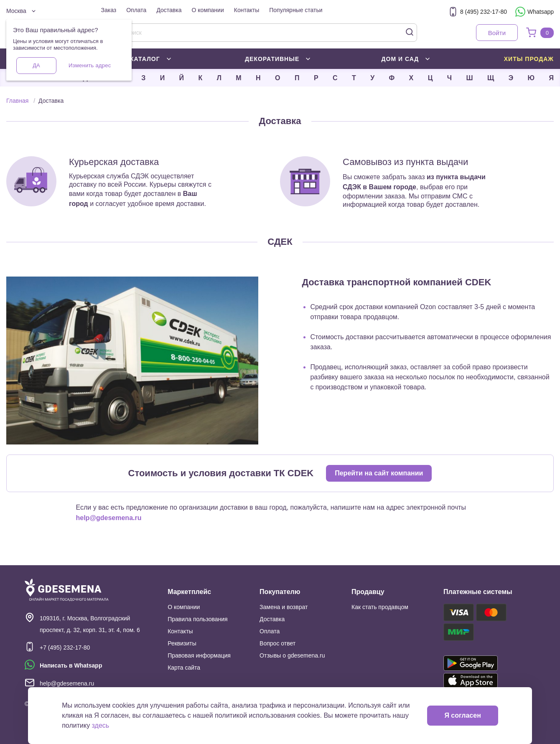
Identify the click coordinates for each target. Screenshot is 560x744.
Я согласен (462, 715)
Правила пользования (198, 619)
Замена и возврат (284, 607)
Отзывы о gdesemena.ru (292, 655)
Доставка (169, 10)
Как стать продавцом (380, 607)
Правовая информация (199, 655)
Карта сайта (184, 668)
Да (36, 65)
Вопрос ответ (277, 643)
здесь (101, 725)
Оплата (136, 10)
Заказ (109, 10)
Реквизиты (182, 643)
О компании (208, 10)
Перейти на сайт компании (379, 473)
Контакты (247, 10)
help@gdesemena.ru (109, 518)
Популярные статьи (296, 10)
